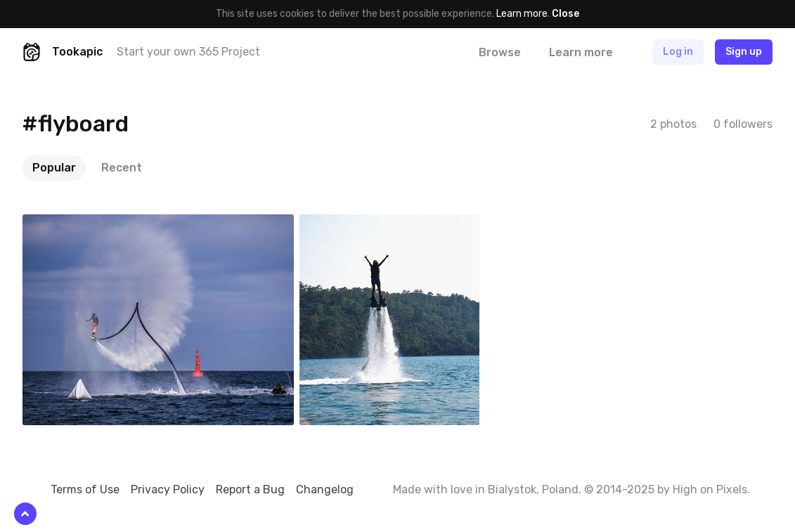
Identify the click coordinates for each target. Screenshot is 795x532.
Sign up (744, 52)
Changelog (325, 489)
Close (565, 14)
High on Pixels (710, 489)
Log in (678, 52)
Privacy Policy (168, 489)
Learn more (522, 14)
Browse (500, 52)
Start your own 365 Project (188, 52)
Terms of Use (85, 489)
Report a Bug (250, 489)
